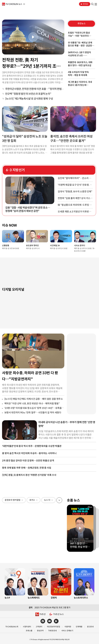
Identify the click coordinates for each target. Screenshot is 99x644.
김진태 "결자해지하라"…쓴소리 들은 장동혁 (74, 178)
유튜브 (49, 621)
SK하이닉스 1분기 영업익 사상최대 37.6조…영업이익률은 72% (79, 54)
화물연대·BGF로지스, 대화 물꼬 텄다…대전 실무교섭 (80, 64)
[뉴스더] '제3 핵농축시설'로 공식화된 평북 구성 (29, 99)
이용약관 (68, 627)
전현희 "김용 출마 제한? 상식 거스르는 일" (75, 198)
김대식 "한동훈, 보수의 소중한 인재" (75, 192)
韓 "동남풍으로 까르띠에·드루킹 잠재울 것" (75, 205)
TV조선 (12, 4)
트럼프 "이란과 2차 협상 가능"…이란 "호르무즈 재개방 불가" (79, 34)
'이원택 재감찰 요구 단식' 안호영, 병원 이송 (75, 185)
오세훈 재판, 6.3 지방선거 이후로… (74, 212)
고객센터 (39, 627)
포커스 (32, 500)
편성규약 (40, 631)
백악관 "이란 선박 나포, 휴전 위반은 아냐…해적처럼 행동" (32, 404)
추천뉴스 (82, 24)
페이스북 (43, 621)
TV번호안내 (52, 631)
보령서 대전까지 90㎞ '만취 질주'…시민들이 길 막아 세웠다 (33, 413)
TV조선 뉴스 (58, 614)
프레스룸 (29, 631)
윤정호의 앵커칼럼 (13, 500)
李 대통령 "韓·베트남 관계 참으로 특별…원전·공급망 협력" (80, 44)
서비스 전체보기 (67, 631)
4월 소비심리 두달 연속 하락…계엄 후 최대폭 (78, 74)
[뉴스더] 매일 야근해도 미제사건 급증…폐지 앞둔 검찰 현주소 (34, 399)
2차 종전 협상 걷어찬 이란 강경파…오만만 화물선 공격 (28, 461)
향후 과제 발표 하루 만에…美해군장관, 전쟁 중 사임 (27, 468)
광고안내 (90, 627)
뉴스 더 (47, 500)
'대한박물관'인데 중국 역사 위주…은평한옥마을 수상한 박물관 (32, 446)
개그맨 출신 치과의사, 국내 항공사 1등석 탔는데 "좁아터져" (80, 84)
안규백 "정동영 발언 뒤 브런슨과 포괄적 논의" (28, 94)
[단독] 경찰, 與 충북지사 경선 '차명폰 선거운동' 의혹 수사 (29, 475)
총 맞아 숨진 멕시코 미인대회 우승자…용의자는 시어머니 (29, 453)
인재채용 (79, 627)
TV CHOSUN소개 (12, 627)
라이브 (85, 4)
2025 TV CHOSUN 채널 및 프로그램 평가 (52, 608)
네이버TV (56, 621)
